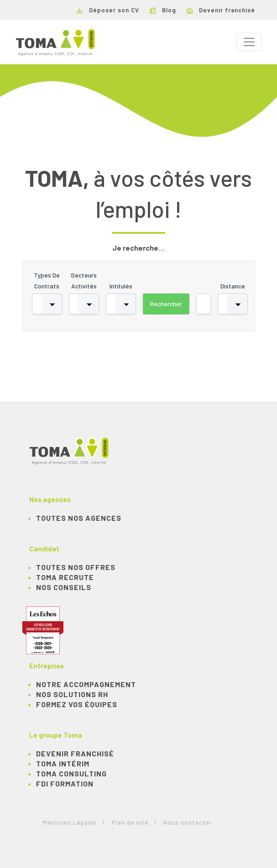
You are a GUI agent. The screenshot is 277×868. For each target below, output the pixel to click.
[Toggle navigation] (249, 42)
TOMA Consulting (71, 773)
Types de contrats (47, 280)
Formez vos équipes (77, 704)
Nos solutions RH (72, 694)
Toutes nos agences (79, 518)
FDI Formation (65, 783)
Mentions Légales (70, 822)
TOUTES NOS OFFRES (76, 567)
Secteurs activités (84, 280)
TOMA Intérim (63, 763)
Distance (233, 286)
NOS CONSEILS (64, 587)
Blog (163, 10)
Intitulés (121, 286)
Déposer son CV (108, 10)
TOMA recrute (65, 577)
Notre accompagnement (86, 684)
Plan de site (130, 822)
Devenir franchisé (221, 10)
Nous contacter (188, 822)
